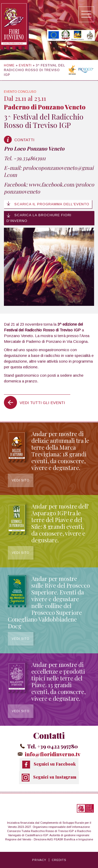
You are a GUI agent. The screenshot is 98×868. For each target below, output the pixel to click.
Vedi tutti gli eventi (42, 403)
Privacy (39, 860)
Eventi (25, 65)
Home (9, 65)
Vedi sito (21, 480)
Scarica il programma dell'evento (48, 204)
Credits (59, 860)
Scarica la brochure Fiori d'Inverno (39, 218)
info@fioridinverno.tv (53, 754)
